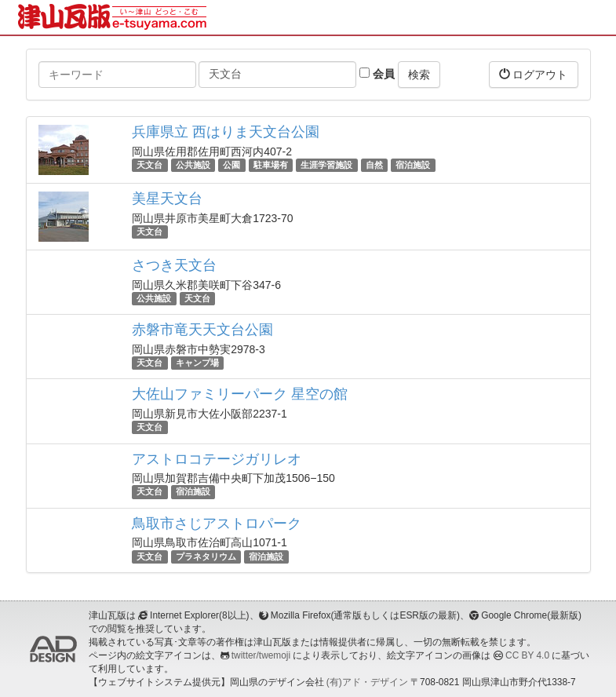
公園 (231, 165)
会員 (377, 74)
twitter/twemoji (261, 655)
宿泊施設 (413, 165)
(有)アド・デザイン (367, 682)
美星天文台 (167, 199)
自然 (374, 165)
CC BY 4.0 (527, 655)
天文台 (149, 165)
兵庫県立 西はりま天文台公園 (226, 132)
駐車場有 (271, 165)
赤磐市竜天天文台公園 (202, 330)
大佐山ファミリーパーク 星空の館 (240, 394)
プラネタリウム (206, 557)
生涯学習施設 (326, 165)
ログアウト (534, 74)
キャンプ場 (197, 363)
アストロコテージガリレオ (217, 459)
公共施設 (193, 165)
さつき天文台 (174, 265)
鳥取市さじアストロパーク (217, 524)
